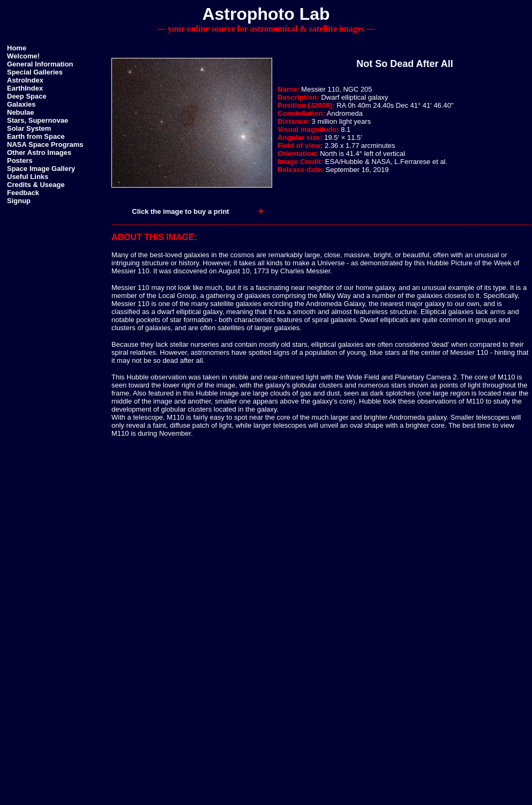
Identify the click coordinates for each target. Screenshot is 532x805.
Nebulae (21, 112)
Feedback (23, 193)
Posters (20, 161)
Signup (19, 201)
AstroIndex (25, 80)
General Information (40, 64)
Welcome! (23, 56)
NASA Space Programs (45, 144)
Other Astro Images (39, 152)
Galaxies (21, 104)
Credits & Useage (36, 185)
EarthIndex (25, 88)
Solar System (29, 128)
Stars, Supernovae (38, 120)
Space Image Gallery (41, 169)
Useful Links (28, 177)
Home (17, 48)
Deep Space (27, 96)
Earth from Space (36, 136)
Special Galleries (35, 72)
